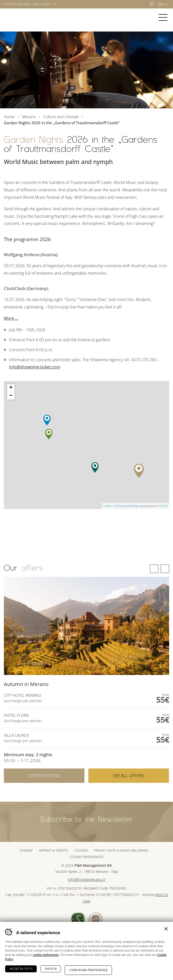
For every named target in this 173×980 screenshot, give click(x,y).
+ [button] (11, 388)
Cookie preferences (86, 857)
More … (11, 318)
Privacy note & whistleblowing (121, 850)
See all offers (129, 790)
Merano (19, 17)
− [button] (11, 396)
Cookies (81, 850)
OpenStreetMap (128, 506)
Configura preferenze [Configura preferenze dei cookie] (88, 970)
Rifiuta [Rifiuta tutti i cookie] (51, 969)
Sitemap (26, 850)
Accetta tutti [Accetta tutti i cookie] (21, 969)
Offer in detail (44, 790)
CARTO (163, 506)
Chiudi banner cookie (166, 929)
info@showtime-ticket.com (35, 367)
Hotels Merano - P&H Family (28, 4)
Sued (78, 919)
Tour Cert (96, 919)
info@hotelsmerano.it (87, 879)
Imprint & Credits (54, 850)
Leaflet (107, 506)
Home (9, 117)
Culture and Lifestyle (61, 117)
